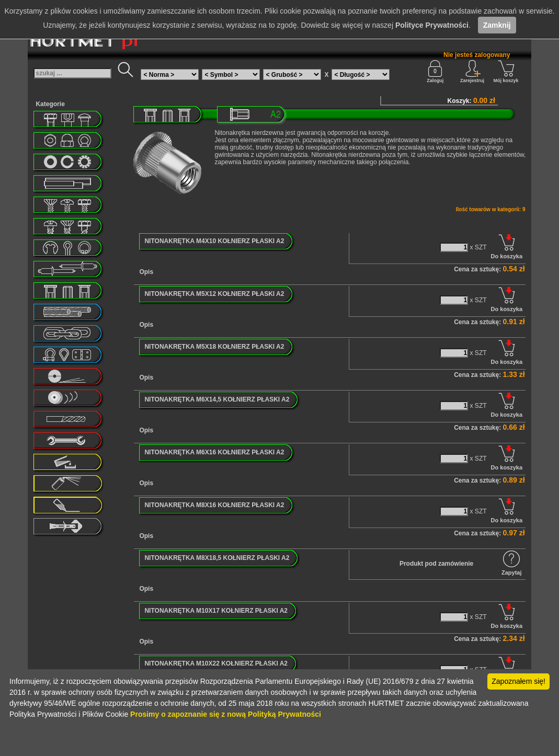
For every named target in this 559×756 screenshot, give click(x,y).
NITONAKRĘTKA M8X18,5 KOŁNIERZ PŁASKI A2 (217, 558)
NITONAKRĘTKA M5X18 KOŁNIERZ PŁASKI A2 (214, 347)
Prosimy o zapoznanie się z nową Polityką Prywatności (226, 714)
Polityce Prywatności (432, 25)
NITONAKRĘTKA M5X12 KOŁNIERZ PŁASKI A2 (214, 294)
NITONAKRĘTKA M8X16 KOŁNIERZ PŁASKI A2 (214, 505)
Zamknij (497, 25)
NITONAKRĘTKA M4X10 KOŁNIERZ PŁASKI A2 (214, 241)
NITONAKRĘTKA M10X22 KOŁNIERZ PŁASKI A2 (216, 663)
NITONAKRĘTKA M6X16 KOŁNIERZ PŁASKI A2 (214, 452)
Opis (146, 272)
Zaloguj (435, 72)
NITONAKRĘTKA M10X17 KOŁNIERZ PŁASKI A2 (216, 611)
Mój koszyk (506, 72)
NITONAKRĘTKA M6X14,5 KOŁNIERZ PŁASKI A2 (217, 399)
